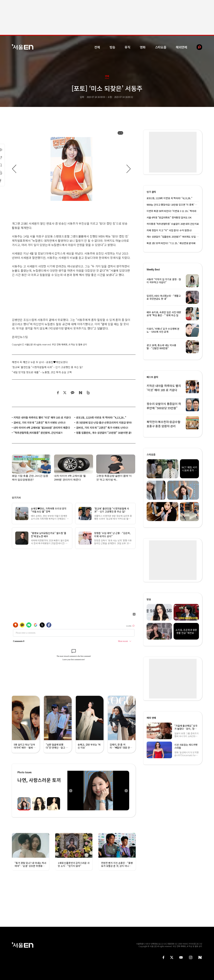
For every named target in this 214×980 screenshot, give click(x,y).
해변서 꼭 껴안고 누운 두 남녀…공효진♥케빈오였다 (40, 362)
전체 (97, 47)
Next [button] (126, 791)
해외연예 (181, 47)
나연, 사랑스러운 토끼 (39, 780)
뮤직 (127, 47)
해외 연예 (151, 718)
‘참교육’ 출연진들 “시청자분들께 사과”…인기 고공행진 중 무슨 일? (47, 367)
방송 (112, 47)
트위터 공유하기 (65, 393)
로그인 (199, 944)
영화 (143, 47)
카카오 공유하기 (72, 393)
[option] (71, 169)
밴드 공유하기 (88, 393)
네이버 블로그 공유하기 (80, 393)
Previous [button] (71, 791)
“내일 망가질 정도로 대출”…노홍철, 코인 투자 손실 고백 (42, 372)
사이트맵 (192, 944)
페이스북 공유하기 (58, 393)
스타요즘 (161, 47)
